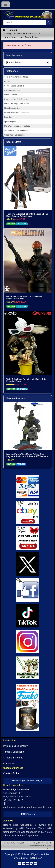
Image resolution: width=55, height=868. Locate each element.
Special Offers (14, 142)
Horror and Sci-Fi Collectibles (16, 99)
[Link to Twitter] (28, 564)
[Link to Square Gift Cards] (28, 538)
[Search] (25, 22)
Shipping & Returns (13, 758)
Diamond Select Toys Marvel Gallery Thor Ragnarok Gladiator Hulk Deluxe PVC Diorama (27, 455)
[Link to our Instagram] (28, 642)
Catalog (13, 30)
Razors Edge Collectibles (36, 854)
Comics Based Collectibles (15, 86)
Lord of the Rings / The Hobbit (17, 104)
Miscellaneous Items (13, 108)
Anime (7, 81)
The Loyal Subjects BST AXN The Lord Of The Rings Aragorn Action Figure (27, 215)
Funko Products (11, 95)
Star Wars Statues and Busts (16, 130)
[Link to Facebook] (28, 590)
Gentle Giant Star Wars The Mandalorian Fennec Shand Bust (25, 298)
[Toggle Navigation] (6, 4)
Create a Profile (11, 773)
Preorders (8, 117)
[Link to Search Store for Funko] (28, 707)
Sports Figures (10, 122)
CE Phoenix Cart (34, 858)
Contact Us (9, 764)
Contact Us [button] (27, 814)
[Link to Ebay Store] (28, 512)
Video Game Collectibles (14, 135)
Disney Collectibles (12, 90)
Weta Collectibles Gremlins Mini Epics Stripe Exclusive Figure (27, 380)
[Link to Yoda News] (28, 667)
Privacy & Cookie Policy (16, 746)
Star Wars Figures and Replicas (17, 126)
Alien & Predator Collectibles (16, 77)
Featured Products (16, 398)
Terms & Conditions (14, 752)
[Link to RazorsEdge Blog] (28, 616)
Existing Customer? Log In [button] (27, 781)
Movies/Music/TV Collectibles (17, 113)
